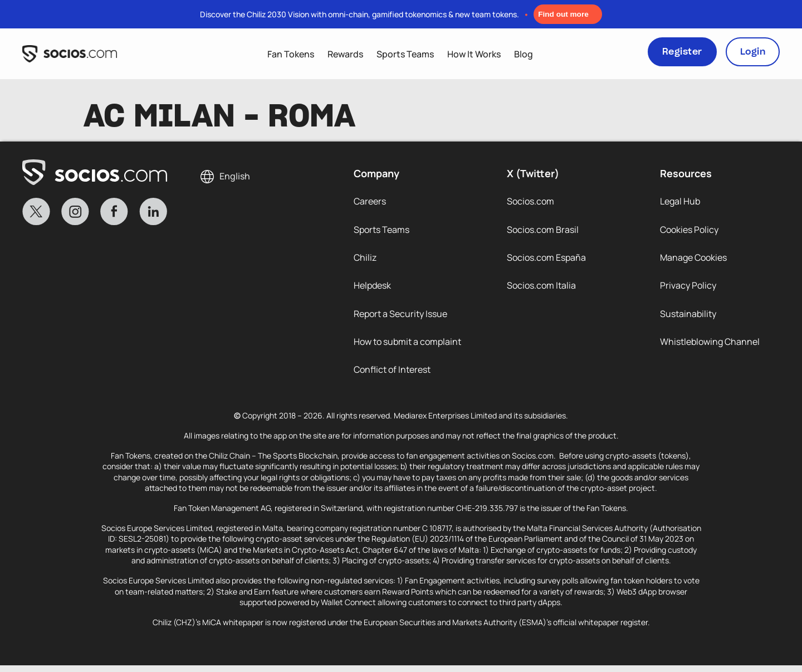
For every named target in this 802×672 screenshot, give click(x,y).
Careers (370, 202)
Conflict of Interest (392, 376)
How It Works (474, 54)
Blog (524, 54)
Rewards (345, 54)
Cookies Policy (689, 231)
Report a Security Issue (400, 318)
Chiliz (365, 260)
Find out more (563, 14)
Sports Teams (405, 54)
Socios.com (530, 202)
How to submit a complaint (407, 347)
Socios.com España (546, 260)
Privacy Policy (688, 289)
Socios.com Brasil (543, 231)
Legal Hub (680, 202)
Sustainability (688, 318)
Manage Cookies (693, 260)
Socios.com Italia (541, 289)
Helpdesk (372, 289)
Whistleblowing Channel (710, 347)
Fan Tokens (291, 54)
